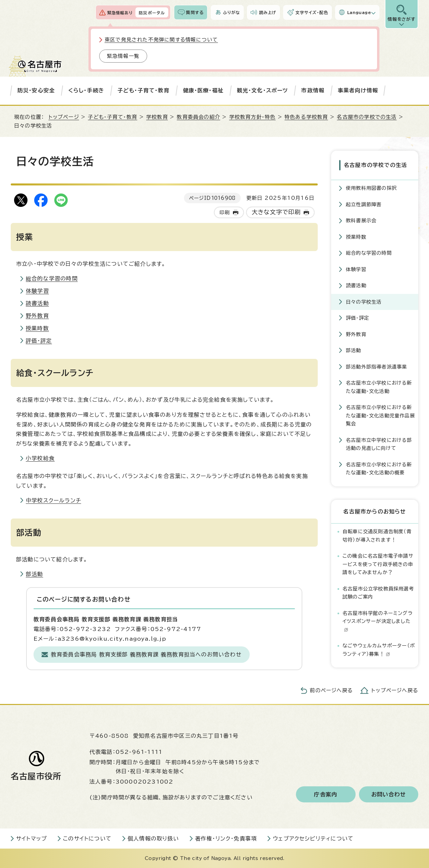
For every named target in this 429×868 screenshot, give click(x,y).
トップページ (64, 117)
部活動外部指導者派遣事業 (376, 367)
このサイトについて (87, 839)
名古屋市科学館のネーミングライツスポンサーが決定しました (378, 621)
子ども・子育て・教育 (144, 90)
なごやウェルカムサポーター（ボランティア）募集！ (379, 650)
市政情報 (313, 90)
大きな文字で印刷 (276, 212)
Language (359, 12)
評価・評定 (39, 341)
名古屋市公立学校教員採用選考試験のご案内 (378, 593)
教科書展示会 (361, 220)
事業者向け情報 (358, 90)
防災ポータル (152, 13)
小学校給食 (40, 458)
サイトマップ (32, 839)
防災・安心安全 (36, 90)
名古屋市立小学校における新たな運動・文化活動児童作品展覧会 (380, 415)
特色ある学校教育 (306, 117)
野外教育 (37, 316)
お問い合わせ (389, 794)
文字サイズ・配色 (312, 12)
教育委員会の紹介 (198, 117)
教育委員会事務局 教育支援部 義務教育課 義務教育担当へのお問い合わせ (146, 654)
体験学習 (37, 291)
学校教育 (157, 117)
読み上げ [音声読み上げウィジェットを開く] (268, 12)
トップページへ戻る (395, 690)
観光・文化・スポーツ (263, 90)
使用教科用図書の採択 (371, 188)
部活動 (35, 574)
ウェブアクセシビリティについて (313, 839)
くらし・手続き (86, 90)
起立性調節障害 (364, 204)
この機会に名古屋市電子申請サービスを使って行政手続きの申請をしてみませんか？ (378, 564)
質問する (195, 12)
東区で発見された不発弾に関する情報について (161, 40)
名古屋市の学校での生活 (367, 117)
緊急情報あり (120, 13)
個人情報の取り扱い (153, 839)
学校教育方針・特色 (253, 117)
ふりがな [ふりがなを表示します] (231, 12)
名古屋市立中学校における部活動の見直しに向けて (379, 444)
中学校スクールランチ (53, 500)
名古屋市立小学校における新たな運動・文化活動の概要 (379, 468)
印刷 (225, 212)
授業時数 (37, 328)
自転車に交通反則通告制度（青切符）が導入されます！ (377, 535)
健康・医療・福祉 (203, 90)
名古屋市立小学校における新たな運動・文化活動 (379, 387)
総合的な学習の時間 (52, 279)
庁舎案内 (326, 794)
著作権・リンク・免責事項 (226, 839)
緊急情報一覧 (123, 56)
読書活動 (37, 303)
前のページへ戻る (331, 690)
